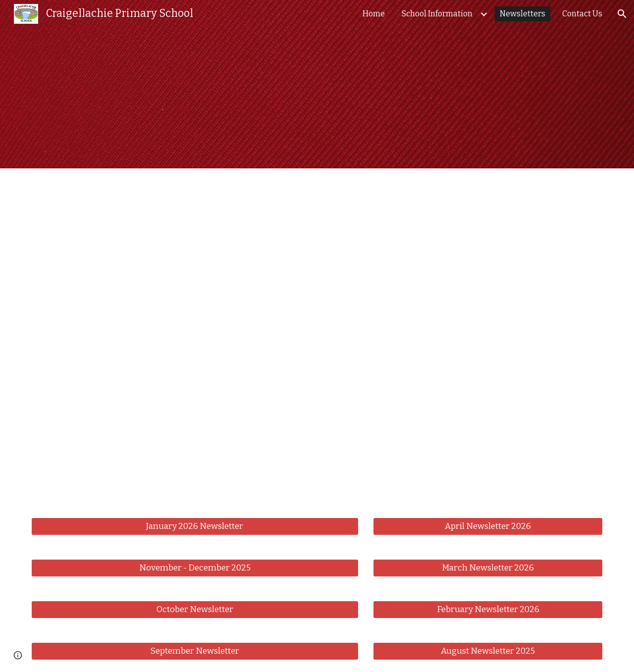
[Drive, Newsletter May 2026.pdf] (317, 337)
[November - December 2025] (195, 568)
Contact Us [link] (582, 14)
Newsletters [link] (523, 14)
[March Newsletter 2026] (488, 568)
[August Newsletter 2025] (488, 651)
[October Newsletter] (195, 609)
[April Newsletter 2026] (488, 526)
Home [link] (374, 14)
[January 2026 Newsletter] (195, 526)
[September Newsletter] (195, 651)
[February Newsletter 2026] (488, 609)
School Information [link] (437, 14)
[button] (622, 14)
